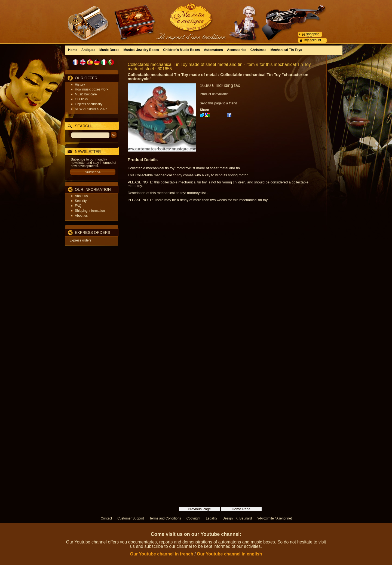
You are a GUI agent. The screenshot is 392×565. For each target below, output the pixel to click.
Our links (81, 99)
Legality (211, 518)
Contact (106, 518)
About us (81, 196)
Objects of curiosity (89, 104)
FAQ (78, 206)
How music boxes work (92, 89)
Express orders (80, 240)
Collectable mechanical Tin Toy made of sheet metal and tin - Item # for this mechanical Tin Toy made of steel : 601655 (219, 67)
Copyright (193, 518)
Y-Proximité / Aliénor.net (275, 518)
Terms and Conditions (165, 518)
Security (81, 201)
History (80, 84)
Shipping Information (90, 211)
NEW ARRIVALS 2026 (91, 109)
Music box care (86, 94)
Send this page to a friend (218, 103)
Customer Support (131, 518)
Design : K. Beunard (237, 518)
